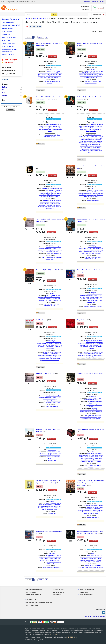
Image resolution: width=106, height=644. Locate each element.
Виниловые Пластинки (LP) (11, 19)
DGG (93, 123)
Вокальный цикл (89, 415)
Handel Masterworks (42, 320)
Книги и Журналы (8, 55)
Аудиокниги (6, 40)
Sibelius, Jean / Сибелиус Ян (54, 254)
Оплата (102, 2)
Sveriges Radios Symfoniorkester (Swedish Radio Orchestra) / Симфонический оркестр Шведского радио (91, 410)
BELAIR (52, 70)
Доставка (95, 2)
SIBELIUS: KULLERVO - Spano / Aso (45, 374)
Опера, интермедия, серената (94, 146)
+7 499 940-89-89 (84, 7)
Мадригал (100, 141)
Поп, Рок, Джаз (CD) (9, 22)
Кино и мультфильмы (9, 37)
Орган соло (90, 147)
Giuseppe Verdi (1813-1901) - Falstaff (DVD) (48, 270)
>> (46, 37)
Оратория (84, 147)
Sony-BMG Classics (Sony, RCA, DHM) (93, 340)
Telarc (52, 245)
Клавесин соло (88, 141)
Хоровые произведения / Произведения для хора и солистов (91, 151)
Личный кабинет (98, 15)
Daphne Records (52, 450)
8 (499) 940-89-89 (56, 634)
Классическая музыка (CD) (11, 25)
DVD (34, 27)
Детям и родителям (8, 43)
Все (27, 27)
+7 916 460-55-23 (84, 9)
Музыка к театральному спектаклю (93, 306)
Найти (54, 14)
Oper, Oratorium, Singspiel (91, 81)
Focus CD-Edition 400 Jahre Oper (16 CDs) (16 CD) (90, 429)
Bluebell (52, 501)
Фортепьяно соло (96, 357)
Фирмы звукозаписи (9, 71)
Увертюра (92, 149)
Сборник (99, 465)
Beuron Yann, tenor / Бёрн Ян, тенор (52, 300)
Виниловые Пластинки (34, 589)
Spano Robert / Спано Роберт (53, 403)
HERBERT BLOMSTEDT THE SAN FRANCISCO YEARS (50, 166)
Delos (93, 554)
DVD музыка (6, 34)
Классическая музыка (34, 595)
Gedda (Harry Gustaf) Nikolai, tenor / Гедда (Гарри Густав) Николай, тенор (91, 458)
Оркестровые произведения (86, 355)
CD (30, 27)
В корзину (53, 57)
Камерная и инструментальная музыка (91, 140)
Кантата (81, 141)
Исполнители (6, 68)
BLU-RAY (39, 27)
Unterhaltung (47, 81)
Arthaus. (93, 70)
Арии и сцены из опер (92, 137)
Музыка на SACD (7, 28)
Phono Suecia (93, 396)
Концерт (94, 141)
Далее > (41, 37)
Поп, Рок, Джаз (31, 592)
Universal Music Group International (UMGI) (52, 188)
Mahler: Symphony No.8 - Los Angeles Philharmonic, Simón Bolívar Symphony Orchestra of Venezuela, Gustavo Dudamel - (91, 483)
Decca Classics (52, 340)
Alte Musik (88, 135)
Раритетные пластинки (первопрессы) (10, 51)
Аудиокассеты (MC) (8, 46)
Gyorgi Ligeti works (82, 320)
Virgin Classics (93, 292)
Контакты (87, 2)
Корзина (101, 8)
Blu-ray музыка (7, 31)
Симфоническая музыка (54, 205)
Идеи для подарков (8, 74)
